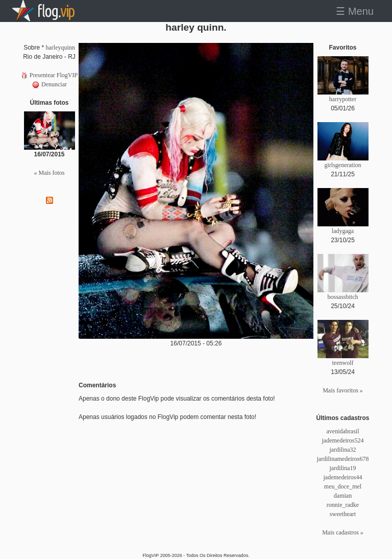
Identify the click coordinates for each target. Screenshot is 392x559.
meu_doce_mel (343, 486)
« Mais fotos (50, 173)
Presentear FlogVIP (49, 75)
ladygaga (343, 231)
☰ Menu (355, 11)
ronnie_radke (343, 505)
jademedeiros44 (343, 477)
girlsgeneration (343, 165)
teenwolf (343, 363)
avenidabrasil (343, 431)
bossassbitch (343, 297)
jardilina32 (343, 450)
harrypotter (343, 99)
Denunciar (49, 84)
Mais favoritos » (343, 390)
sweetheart (343, 514)
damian (343, 496)
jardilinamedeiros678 (343, 459)
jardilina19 (343, 468)
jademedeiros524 (343, 440)
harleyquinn (60, 48)
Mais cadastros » (343, 532)
